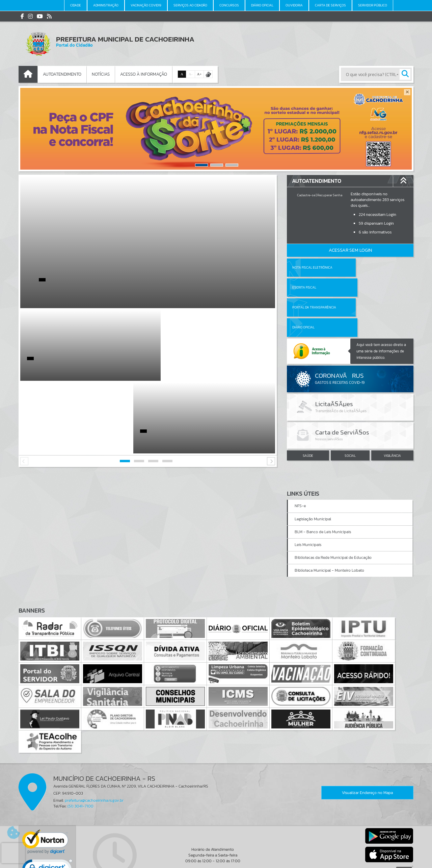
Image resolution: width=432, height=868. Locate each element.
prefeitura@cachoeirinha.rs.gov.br (94, 754)
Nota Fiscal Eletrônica (312, 267)
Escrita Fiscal (368, 267)
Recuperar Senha (330, 195)
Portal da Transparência (314, 287)
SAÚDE (308, 415)
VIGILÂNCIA (392, 415)
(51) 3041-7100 (80, 760)
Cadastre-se (306, 195)
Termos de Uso (216, 856)
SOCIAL (350, 415)
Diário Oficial (367, 287)
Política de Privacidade (216, 861)
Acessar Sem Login (350, 250)
